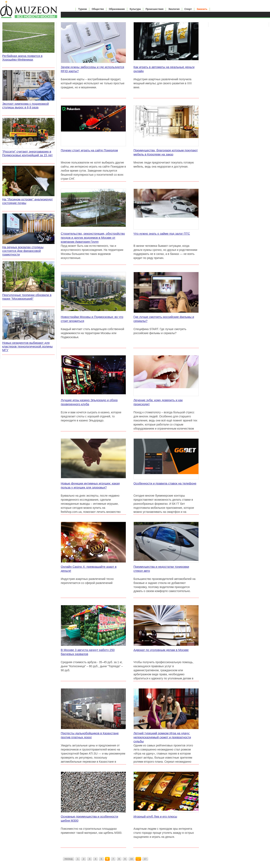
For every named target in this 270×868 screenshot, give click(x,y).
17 (145, 859)
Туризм (83, 9)
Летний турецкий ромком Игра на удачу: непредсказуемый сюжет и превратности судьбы (162, 737)
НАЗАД (69, 859)
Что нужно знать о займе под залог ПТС (162, 234)
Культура (135, 9)
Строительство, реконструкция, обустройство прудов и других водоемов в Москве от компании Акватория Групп (93, 238)
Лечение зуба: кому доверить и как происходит (158, 402)
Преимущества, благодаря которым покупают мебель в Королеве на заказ (166, 152)
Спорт (188, 9)
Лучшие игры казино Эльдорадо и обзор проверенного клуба (89, 402)
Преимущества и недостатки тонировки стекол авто (161, 569)
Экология (174, 9)
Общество (98, 9)
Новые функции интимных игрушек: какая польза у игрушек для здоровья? (90, 485)
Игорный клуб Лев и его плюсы (155, 816)
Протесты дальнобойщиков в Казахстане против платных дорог (90, 735)
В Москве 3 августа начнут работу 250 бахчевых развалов (88, 652)
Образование (117, 9)
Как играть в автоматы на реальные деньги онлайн (164, 69)
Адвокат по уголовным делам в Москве (161, 650)
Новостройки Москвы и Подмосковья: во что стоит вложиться (92, 319)
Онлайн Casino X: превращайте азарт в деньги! (89, 569)
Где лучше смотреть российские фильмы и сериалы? (164, 319)
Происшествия (155, 9)
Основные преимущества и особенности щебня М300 (89, 818)
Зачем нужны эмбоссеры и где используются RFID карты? (92, 69)
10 (131, 859)
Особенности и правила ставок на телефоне (165, 483)
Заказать (202, 9)
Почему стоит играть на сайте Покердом (89, 150)
